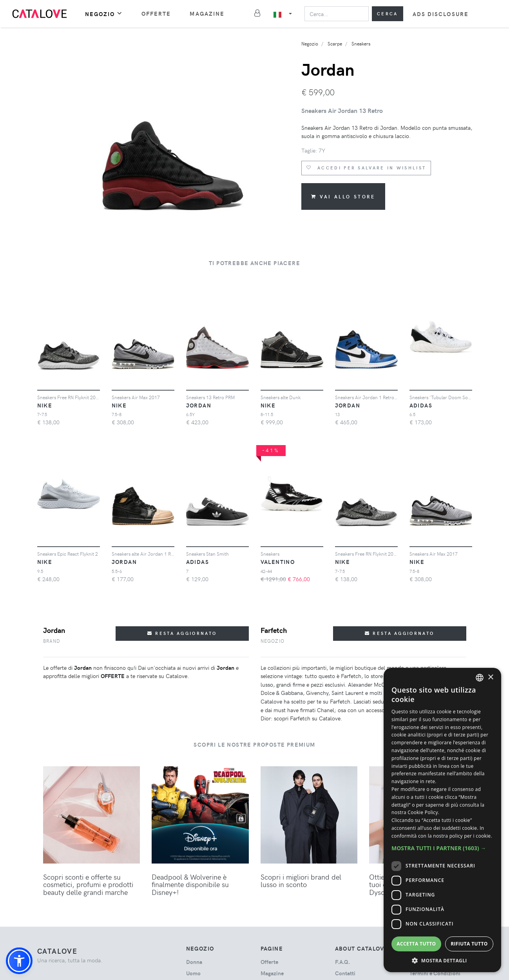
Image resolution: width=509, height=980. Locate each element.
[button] (19, 961)
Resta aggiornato (182, 633)
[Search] (337, 14)
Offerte (156, 14)
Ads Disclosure (441, 14)
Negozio (104, 14)
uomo (193, 973)
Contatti (345, 973)
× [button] (490, 677)
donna (194, 962)
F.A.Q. (342, 962)
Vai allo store (343, 196)
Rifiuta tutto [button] (469, 944)
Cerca (388, 14)
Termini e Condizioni (435, 973)
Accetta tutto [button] (416, 944)
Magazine (207, 14)
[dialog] (442, 820)
